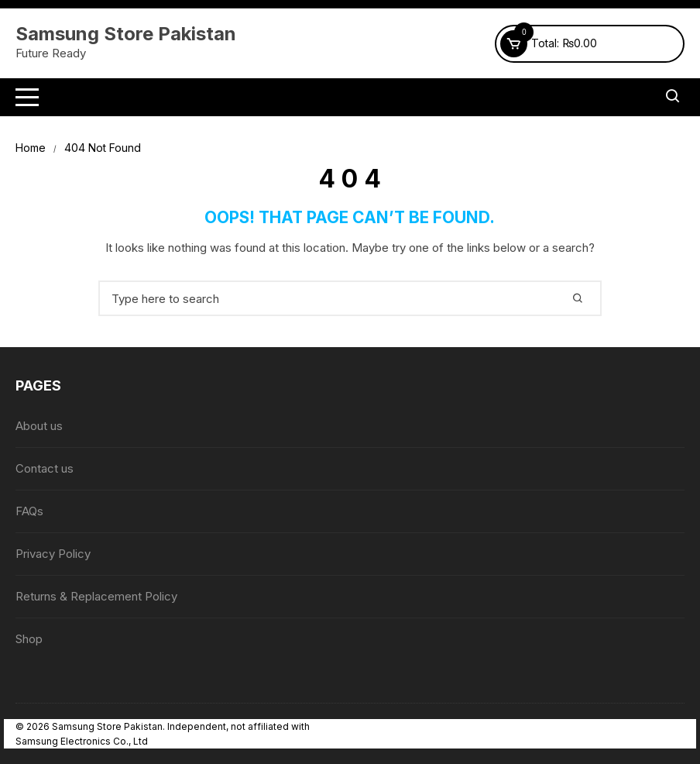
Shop (29, 639)
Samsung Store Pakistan (126, 34)
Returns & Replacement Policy (96, 596)
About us (39, 426)
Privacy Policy (53, 554)
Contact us (45, 468)
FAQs (29, 511)
